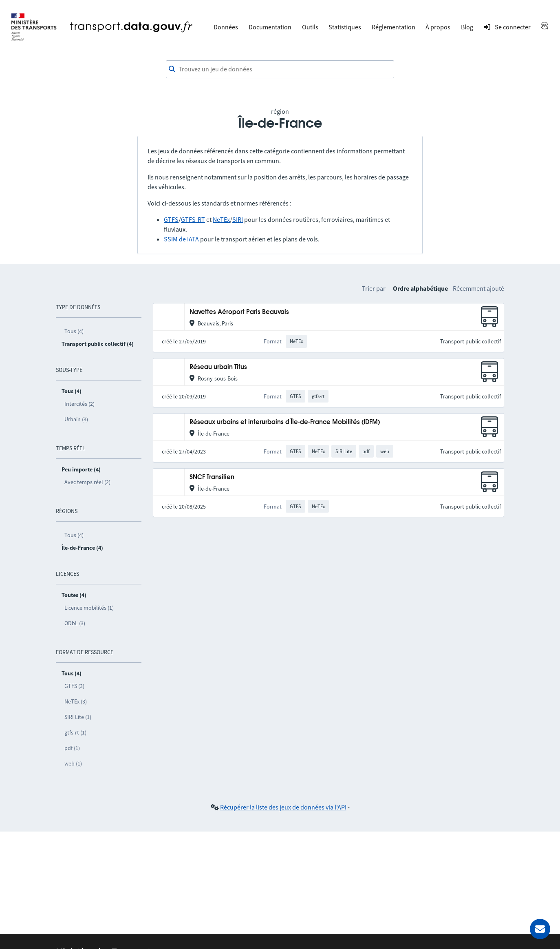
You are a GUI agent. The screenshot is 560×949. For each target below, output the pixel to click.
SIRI (238, 219)
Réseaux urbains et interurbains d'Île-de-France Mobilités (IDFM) (285, 422)
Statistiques (345, 27)
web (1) (73, 763)
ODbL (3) (75, 623)
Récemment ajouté (478, 288)
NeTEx (221, 219)
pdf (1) (72, 748)
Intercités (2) (79, 404)
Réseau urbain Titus (218, 367)
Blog (467, 27)
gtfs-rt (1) (75, 732)
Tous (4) (74, 331)
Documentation (270, 27)
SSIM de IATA (181, 239)
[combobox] (280, 69)
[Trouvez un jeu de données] (280, 69)
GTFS (171, 219)
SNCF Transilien (212, 477)
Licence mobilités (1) (89, 608)
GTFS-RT (193, 219)
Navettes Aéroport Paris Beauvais (239, 312)
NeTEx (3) (76, 701)
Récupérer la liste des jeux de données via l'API (283, 807)
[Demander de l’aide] (540, 929)
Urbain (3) (76, 419)
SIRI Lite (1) (78, 717)
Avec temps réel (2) (87, 482)
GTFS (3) (74, 686)
